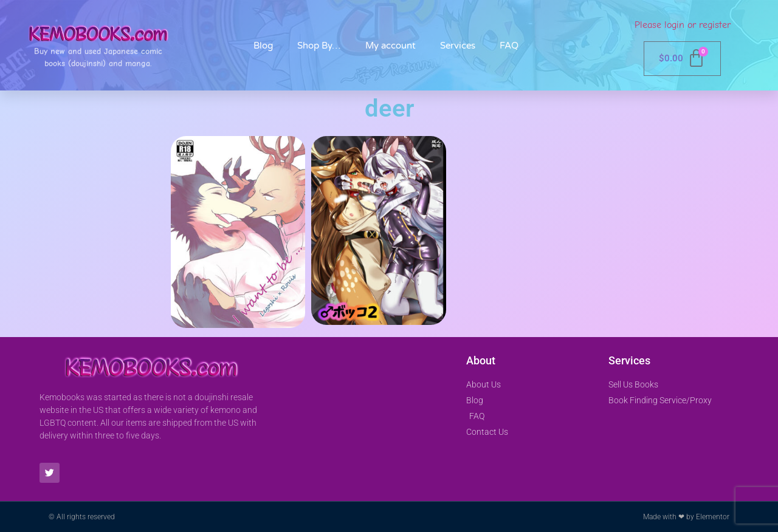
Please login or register (683, 25)
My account (391, 46)
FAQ (509, 46)
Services (458, 46)
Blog (263, 46)
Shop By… (319, 46)
